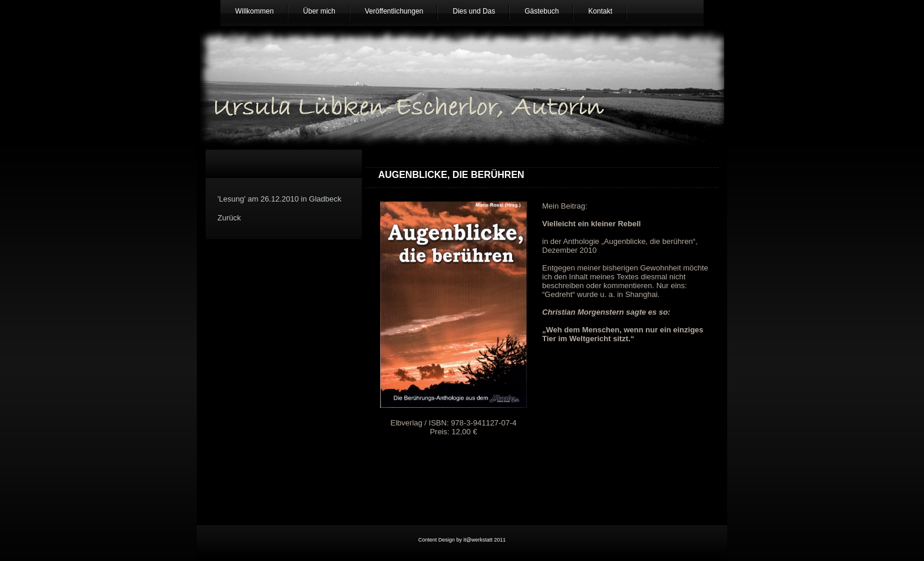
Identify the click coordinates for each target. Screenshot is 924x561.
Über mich (319, 11)
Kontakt (600, 11)
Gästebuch (542, 11)
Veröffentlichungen (394, 11)
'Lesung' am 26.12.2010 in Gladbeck (279, 199)
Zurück (229, 218)
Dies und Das (474, 11)
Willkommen (254, 11)
